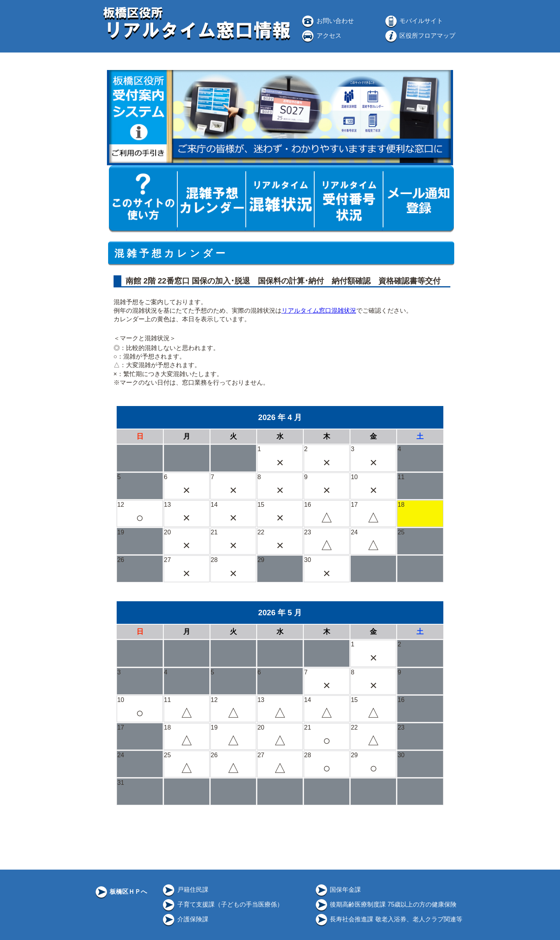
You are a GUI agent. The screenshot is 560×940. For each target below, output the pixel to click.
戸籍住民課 (185, 890)
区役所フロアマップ (420, 36)
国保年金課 (338, 890)
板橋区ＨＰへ (121, 892)
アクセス (321, 36)
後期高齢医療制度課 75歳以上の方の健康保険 (386, 904)
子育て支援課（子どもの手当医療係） (222, 904)
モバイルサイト (413, 21)
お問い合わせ (327, 21)
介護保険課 (185, 919)
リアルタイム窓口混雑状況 (319, 311)
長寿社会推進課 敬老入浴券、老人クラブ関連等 (388, 919)
